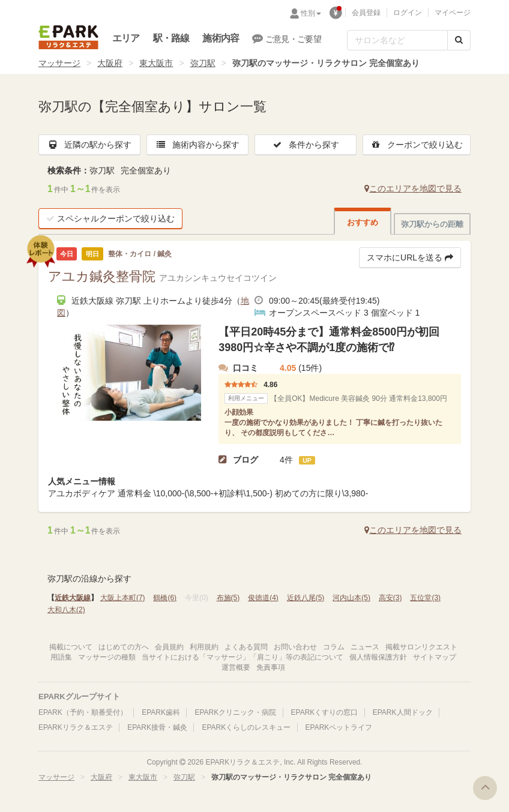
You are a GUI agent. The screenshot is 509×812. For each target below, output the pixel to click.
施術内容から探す (197, 145)
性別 (311, 13)
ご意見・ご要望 (287, 38)
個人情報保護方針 (378, 657)
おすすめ (363, 222)
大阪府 (110, 63)
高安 (390, 598)
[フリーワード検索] (397, 40)
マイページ (453, 13)
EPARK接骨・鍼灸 (157, 727)
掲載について (71, 647)
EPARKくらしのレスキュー (246, 727)
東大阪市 (156, 63)
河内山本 (351, 598)
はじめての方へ (124, 647)
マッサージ (59, 63)
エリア (126, 38)
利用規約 (204, 647)
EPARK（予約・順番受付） (83, 712)
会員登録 (366, 13)
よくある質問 (246, 647)
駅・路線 (171, 38)
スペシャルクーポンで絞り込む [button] (110, 218)
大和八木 (66, 610)
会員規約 (169, 647)
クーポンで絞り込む (417, 145)
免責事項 (271, 667)
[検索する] (459, 40)
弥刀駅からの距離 (432, 224)
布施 (228, 598)
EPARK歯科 (161, 712)
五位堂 (425, 598)
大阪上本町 (123, 598)
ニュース (365, 647)
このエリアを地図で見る (413, 188)
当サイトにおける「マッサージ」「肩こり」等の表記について (242, 657)
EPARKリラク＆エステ (68, 37)
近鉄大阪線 (73, 598)
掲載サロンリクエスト (421, 647)
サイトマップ (435, 657)
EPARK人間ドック (403, 712)
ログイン (408, 13)
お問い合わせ (295, 647)
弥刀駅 (203, 63)
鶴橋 (165, 598)
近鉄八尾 (306, 598)
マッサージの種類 (107, 657)
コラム (334, 647)
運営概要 (236, 667)
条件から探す (306, 145)
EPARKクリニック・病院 (235, 712)
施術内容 (221, 38)
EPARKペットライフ (339, 727)
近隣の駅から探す (89, 145)
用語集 (61, 657)
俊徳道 (263, 598)
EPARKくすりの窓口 (325, 712)
